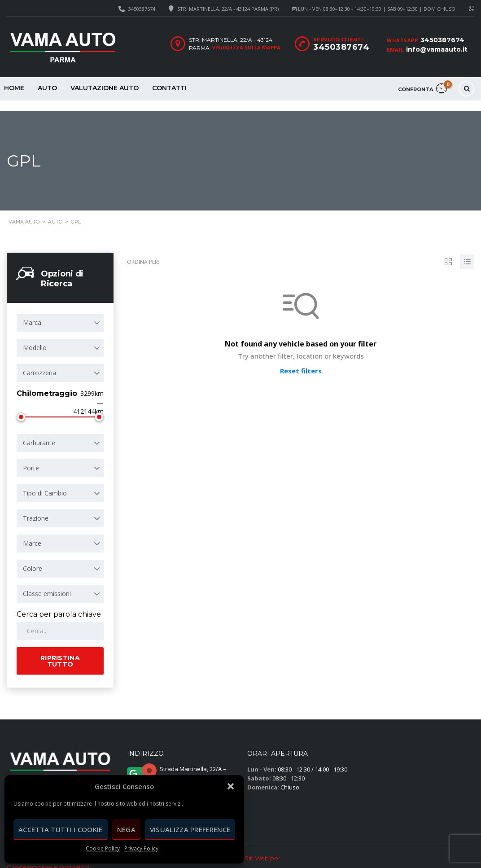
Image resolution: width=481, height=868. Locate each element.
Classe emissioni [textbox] (47, 583)
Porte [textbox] (31, 458)
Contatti (169, 88)
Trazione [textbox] (36, 508)
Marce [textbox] (32, 533)
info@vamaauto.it (437, 49)
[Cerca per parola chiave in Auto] (60, 621)
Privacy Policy (141, 848)
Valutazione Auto (105, 88)
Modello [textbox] (35, 337)
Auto (47, 88)
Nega (126, 829)
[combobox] (60, 312)
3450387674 (142, 9)
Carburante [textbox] (39, 432)
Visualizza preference (190, 829)
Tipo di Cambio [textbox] (45, 483)
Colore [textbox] (33, 558)
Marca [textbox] (32, 312)
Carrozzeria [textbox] (39, 362)
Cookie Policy (103, 848)
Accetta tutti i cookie (61, 829)
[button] (231, 786)
